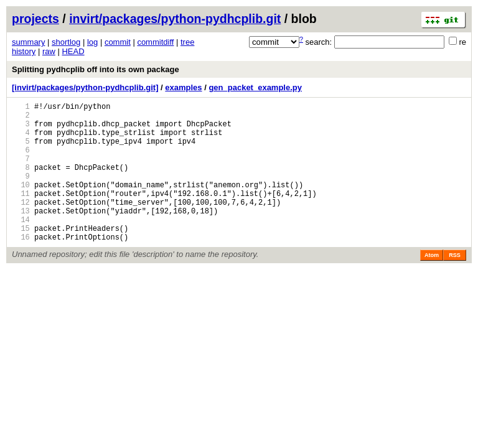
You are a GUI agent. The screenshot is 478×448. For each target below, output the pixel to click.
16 (21, 267)
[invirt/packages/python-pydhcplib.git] (85, 87)
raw (49, 51)
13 (21, 235)
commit (118, 42)
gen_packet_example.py (255, 87)
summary (28, 42)
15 (21, 256)
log (92, 42)
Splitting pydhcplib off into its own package (96, 69)
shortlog (66, 42)
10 (21, 203)
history (24, 51)
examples (183, 87)
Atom (432, 285)
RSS (455, 285)
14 (21, 245)
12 (21, 224)
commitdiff (155, 42)
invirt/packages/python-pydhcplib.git (175, 19)
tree (187, 42)
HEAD (73, 51)
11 (21, 214)
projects (35, 19)
